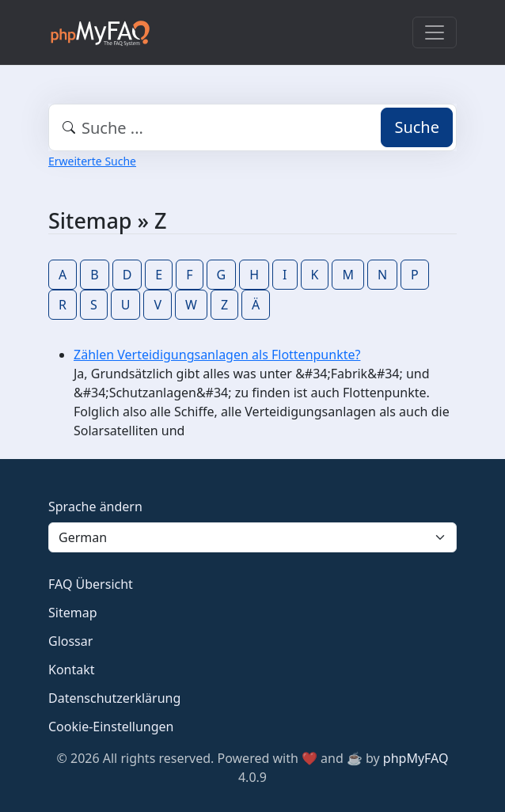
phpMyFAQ (416, 758)
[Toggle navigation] (435, 32)
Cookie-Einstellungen (111, 727)
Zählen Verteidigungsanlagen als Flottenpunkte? (217, 355)
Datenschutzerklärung (114, 698)
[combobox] (252, 127)
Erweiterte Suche (92, 161)
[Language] (252, 537)
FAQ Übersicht (91, 584)
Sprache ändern (95, 507)
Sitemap (73, 613)
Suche (417, 127)
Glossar (70, 641)
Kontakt (72, 670)
